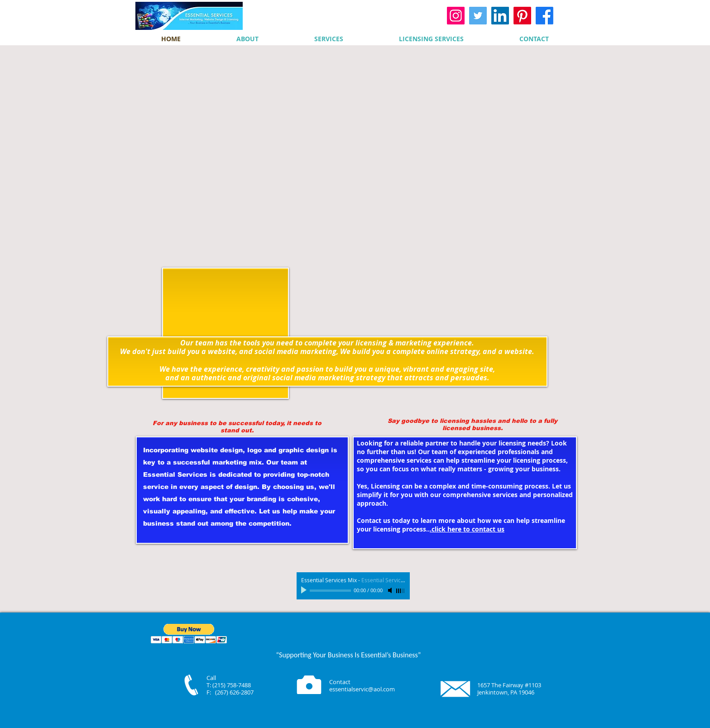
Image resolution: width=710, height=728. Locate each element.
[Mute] (391, 590)
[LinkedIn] (500, 16)
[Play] (305, 590)
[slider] (401, 591)
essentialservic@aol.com (362, 689)
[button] (189, 634)
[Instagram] (456, 16)
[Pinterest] (522, 16)
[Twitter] (478, 16)
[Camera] (309, 685)
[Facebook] (544, 16)
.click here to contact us (467, 529)
